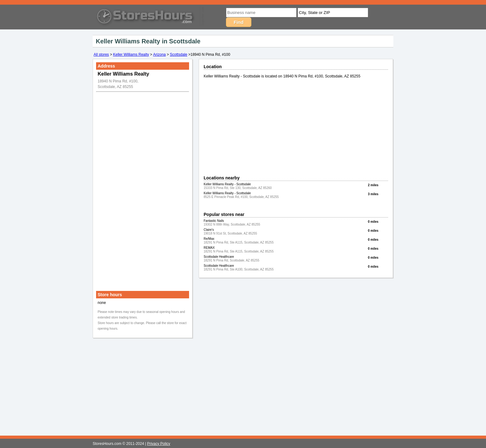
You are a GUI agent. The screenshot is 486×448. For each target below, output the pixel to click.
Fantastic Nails (214, 221)
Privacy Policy (159, 444)
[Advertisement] (143, 187)
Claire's (209, 230)
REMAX (209, 248)
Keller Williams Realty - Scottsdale (227, 184)
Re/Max (209, 239)
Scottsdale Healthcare (219, 257)
